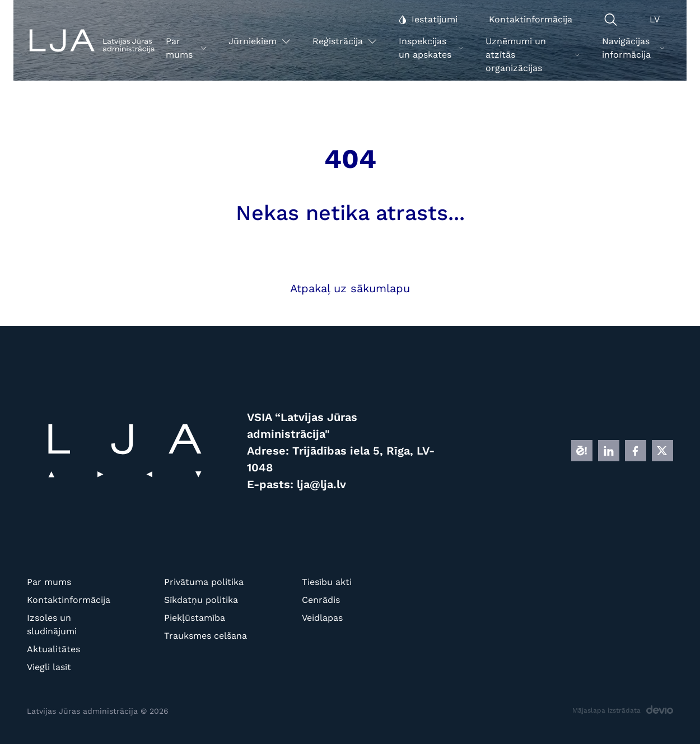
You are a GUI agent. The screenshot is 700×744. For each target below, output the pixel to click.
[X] (662, 451)
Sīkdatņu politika (201, 600)
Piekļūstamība (195, 618)
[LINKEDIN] (609, 451)
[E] (582, 451)
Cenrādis (321, 600)
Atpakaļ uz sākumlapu (350, 288)
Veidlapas (322, 618)
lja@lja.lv (321, 484)
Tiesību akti (327, 582)
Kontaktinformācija (69, 600)
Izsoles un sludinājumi (52, 624)
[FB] (636, 451)
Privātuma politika (204, 582)
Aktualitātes (53, 649)
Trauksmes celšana (206, 636)
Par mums (49, 582)
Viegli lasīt (49, 667)
